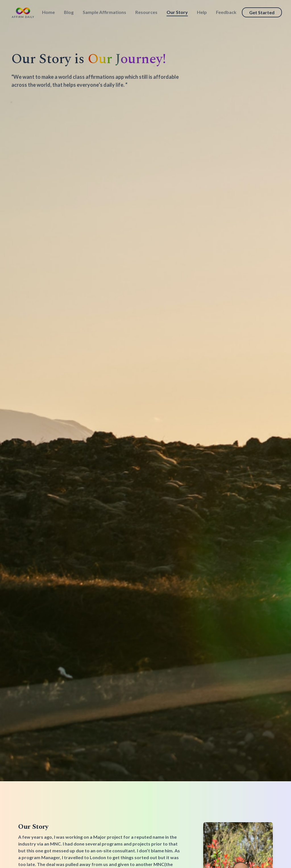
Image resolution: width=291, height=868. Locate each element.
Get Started (262, 12)
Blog (69, 12)
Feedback (226, 12)
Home (48, 12)
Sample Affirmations (104, 12)
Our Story (177, 12)
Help (202, 12)
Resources (146, 12)
